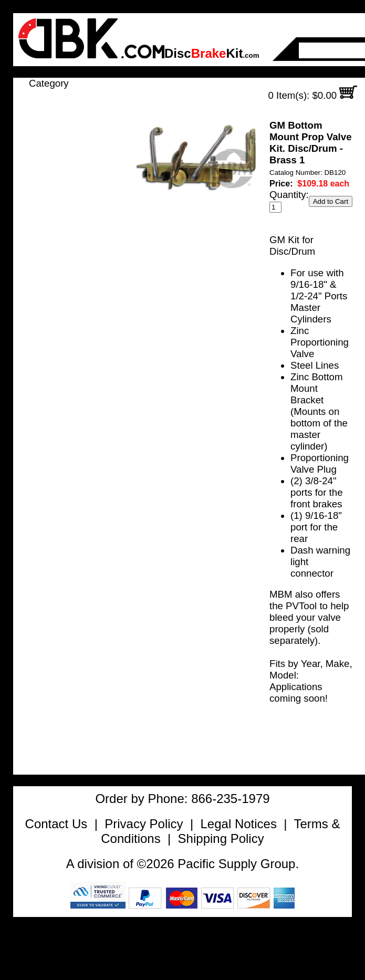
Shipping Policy (221, 838)
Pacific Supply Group (236, 864)
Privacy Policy (144, 824)
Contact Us (56, 824)
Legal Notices (238, 824)
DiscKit (212, 53)
